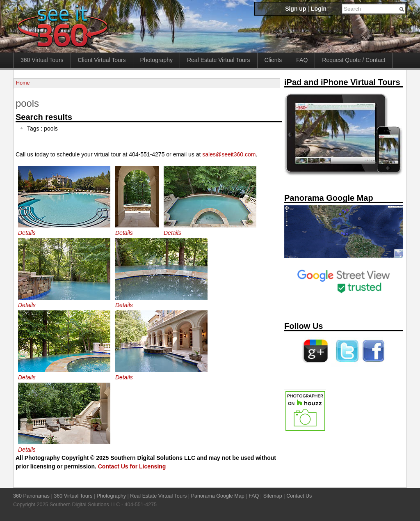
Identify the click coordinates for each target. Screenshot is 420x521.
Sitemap (273, 496)
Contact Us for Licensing (132, 466)
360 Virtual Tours (42, 60)
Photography (156, 60)
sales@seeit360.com (229, 154)
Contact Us (299, 496)
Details (27, 233)
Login (319, 9)
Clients (273, 60)
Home (23, 83)
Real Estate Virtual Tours (219, 60)
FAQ (302, 60)
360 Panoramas (31, 496)
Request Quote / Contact (354, 60)
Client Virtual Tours (102, 60)
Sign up (296, 9)
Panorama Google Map (218, 496)
